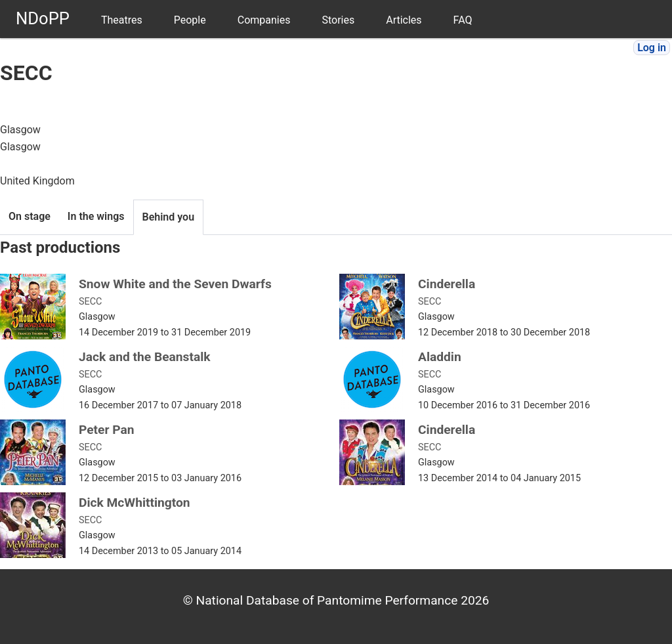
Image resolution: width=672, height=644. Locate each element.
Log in (652, 48)
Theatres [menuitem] (122, 20)
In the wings (96, 216)
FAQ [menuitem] (463, 20)
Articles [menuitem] (404, 20)
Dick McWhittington (135, 503)
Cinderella (447, 284)
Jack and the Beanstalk (145, 357)
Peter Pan (107, 430)
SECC (90, 302)
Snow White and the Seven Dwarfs (175, 284)
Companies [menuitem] (264, 20)
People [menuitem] (190, 20)
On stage (30, 216)
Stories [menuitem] (338, 20)
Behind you (169, 217)
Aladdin (440, 357)
